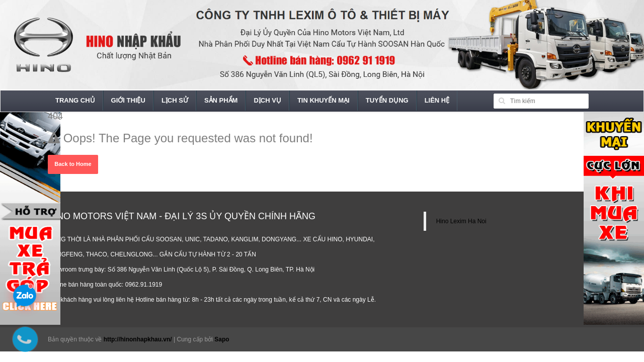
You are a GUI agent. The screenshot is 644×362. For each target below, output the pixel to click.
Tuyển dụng (387, 100)
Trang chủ (75, 100)
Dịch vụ (267, 100)
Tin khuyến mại (324, 100)
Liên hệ (437, 100)
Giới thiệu (128, 100)
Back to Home (73, 164)
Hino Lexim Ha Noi (461, 221)
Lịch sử (175, 100)
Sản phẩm (221, 100)
